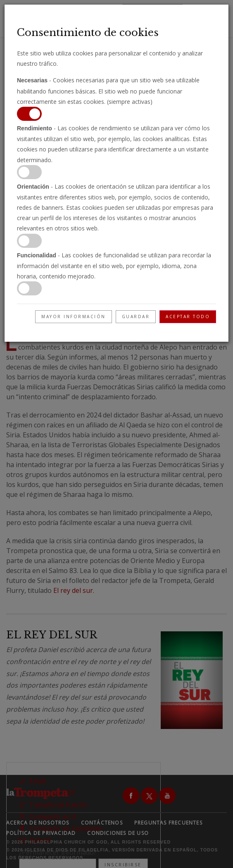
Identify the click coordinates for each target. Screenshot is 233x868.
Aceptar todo (188, 317)
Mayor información (74, 317)
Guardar (136, 317)
